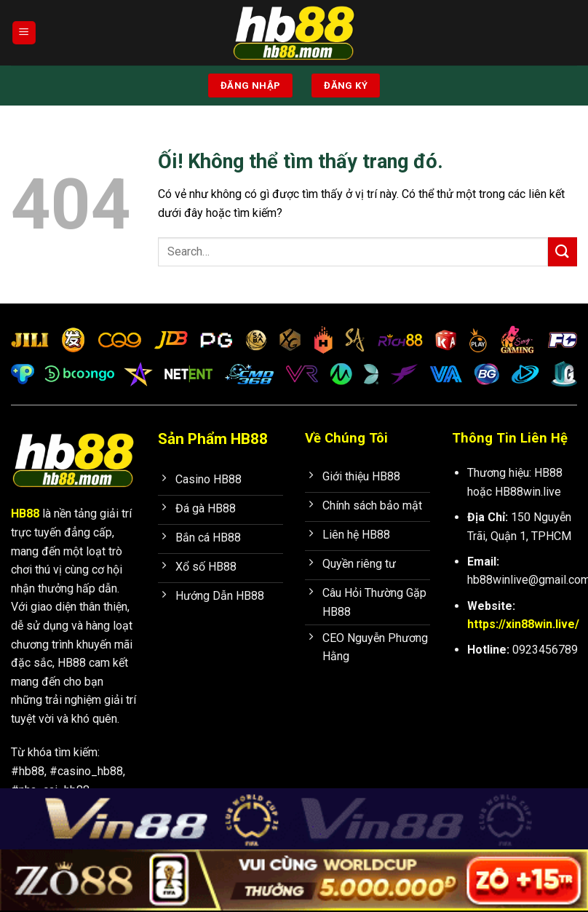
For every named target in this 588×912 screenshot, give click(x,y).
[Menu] (24, 33)
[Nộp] (563, 251)
